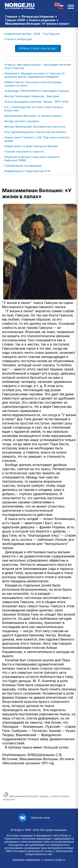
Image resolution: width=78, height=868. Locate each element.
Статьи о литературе (18, 39)
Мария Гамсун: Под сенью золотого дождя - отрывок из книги (34, 84)
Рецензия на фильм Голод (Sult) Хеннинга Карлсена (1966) (32, 159)
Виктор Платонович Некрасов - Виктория (32, 96)
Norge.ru (19, 830)
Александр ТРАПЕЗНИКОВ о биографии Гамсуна (37, 91)
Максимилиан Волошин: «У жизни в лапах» (33, 116)
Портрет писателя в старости (24, 151)
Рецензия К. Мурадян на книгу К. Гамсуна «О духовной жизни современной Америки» (34, 75)
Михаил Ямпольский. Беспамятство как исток (35, 127)
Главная (11, 17)
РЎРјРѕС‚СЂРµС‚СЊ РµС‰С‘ (38, 49)
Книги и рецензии (42, 20)
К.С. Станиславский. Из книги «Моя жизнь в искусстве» (34, 109)
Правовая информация (26, 860)
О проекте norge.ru (53, 860)
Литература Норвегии (38, 17)
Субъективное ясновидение (23, 166)
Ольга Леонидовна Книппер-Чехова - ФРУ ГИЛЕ (37, 102)
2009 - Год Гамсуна (46, 34)
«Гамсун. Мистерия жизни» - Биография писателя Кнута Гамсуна (38, 66)
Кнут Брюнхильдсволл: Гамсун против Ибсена (35, 132)
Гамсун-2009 (15, 20)
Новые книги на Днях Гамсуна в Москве (31, 146)
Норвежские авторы (18, 34)
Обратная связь (40, 818)
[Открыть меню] (71, 6)
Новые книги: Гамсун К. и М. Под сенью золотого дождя (37, 139)
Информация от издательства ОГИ (27, 171)
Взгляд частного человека (22, 121)
